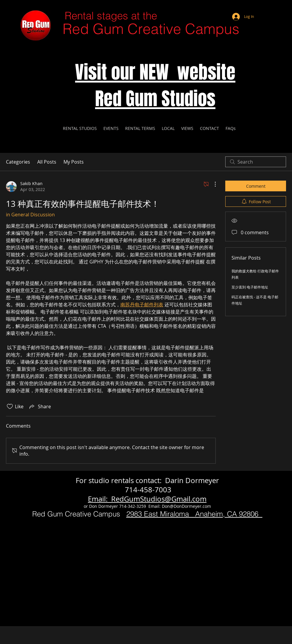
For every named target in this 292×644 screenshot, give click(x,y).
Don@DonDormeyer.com (186, 506)
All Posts (47, 162)
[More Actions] (212, 184)
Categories (18, 162)
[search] (256, 162)
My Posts (74, 162)
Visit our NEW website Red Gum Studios (155, 86)
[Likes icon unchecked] (10, 406)
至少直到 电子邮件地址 (250, 287)
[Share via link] (40, 406)
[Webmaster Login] (264, 9)
